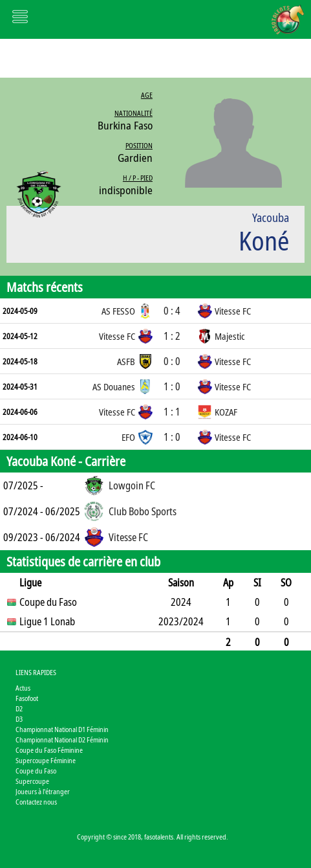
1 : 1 (172, 412)
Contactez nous (36, 802)
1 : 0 (172, 386)
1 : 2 (172, 336)
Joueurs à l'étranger (43, 791)
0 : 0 (172, 361)
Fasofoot (27, 698)
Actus (23, 688)
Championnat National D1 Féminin (62, 729)
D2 (19, 708)
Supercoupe (32, 781)
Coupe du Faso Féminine (49, 750)
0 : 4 (172, 311)
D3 (19, 719)
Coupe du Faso (36, 771)
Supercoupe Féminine (46, 760)
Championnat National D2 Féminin (62, 740)
